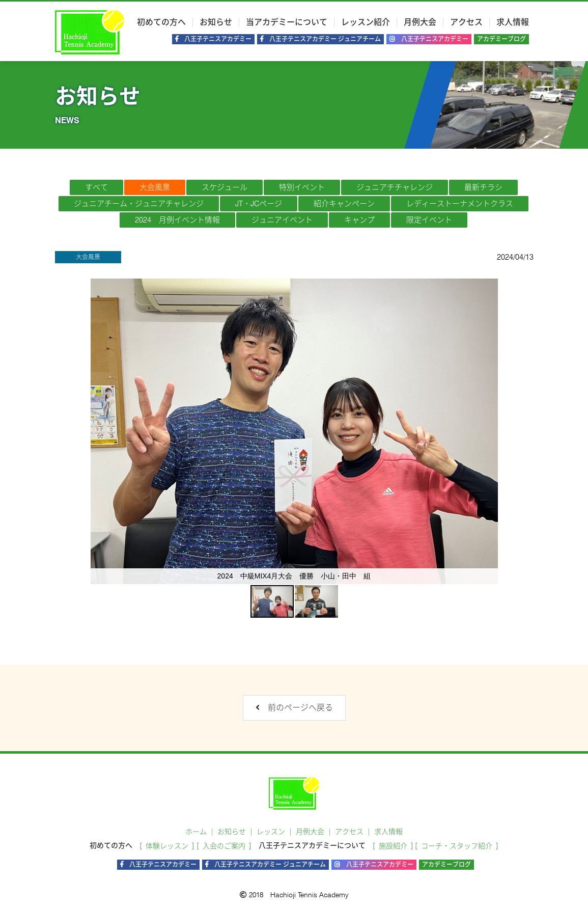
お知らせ (216, 22)
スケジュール (225, 187)
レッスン (271, 832)
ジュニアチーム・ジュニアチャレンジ (139, 204)
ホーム (196, 832)
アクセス (466, 22)
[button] (489, 431)
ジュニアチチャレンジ (395, 187)
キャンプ (359, 220)
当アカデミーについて (287, 22)
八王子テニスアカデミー (213, 39)
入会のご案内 (224, 846)
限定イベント (429, 220)
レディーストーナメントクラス (460, 204)
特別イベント (302, 187)
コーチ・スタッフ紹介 (457, 846)
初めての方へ (161, 22)
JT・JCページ (259, 204)
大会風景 (155, 187)
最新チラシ (483, 187)
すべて (96, 187)
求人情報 (513, 22)
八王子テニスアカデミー (429, 39)
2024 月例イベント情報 (177, 220)
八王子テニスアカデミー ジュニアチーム (320, 39)
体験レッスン (167, 846)
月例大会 (420, 22)
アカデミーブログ (501, 39)
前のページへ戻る (294, 708)
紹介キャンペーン (344, 204)
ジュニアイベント (282, 220)
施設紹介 (393, 846)
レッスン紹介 (366, 22)
